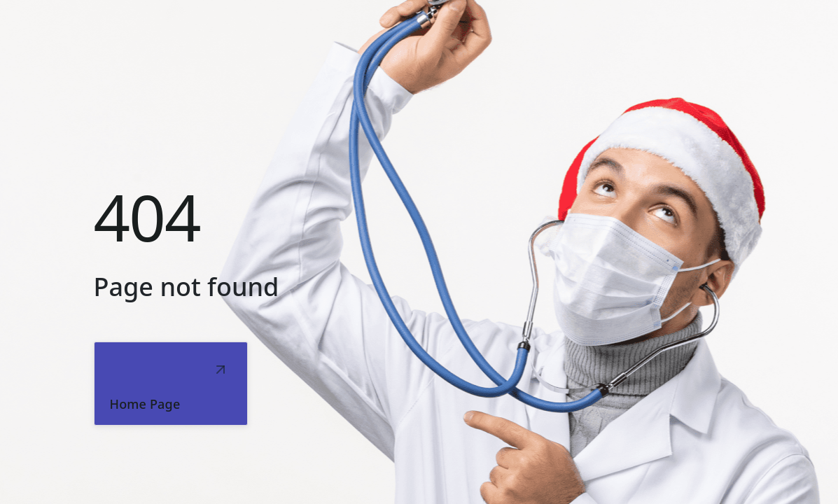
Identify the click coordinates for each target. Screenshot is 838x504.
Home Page (145, 404)
